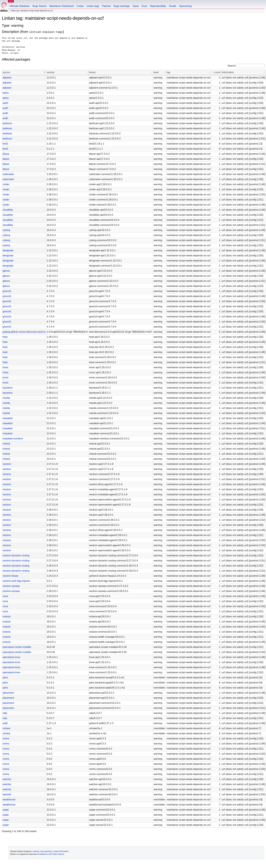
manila (6, 398)
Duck (144, 6)
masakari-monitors (13, 439)
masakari (8, 418)
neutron (7, 464)
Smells (173, 6)
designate (8, 250)
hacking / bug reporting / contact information (51, 851)
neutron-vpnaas (11, 586)
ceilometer (8, 174)
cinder (6, 184)
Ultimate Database (20, 6)
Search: (232, 66)
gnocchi (7, 291)
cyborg (6, 230)
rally (5, 713)
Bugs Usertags (122, 6)
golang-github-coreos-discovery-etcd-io (24, 332)
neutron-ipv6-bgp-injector (16, 581)
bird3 (5, 149)
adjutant (7, 78)
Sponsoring (185, 6)
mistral (6, 444)
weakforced (9, 800)
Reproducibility (158, 6)
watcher (7, 779)
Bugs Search (40, 6)
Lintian (80, 6)
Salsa (136, 6)
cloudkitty (8, 210)
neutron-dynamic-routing (16, 555)
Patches (106, 6)
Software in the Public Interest (52, 854)
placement (8, 693)
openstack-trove (11, 657)
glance (6, 271)
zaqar (6, 810)
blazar (6, 154)
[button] (44, 72)
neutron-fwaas (10, 576)
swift (5, 723)
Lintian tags (93, 6)
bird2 (5, 144)
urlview (6, 728)
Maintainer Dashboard (61, 6)
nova (5, 596)
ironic (6, 367)
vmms (6, 739)
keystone (8, 388)
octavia (7, 616)
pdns (5, 677)
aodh (5, 103)
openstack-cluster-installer (17, 647)
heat (5, 337)
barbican (7, 123)
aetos (6, 93)
